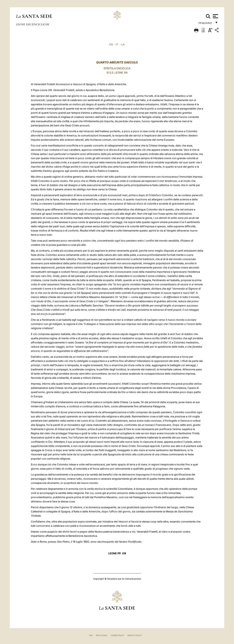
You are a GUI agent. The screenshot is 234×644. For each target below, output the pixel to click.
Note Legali (102, 635)
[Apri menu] (215, 16)
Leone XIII (24, 24)
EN (111, 44)
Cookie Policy (117, 635)
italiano (206, 24)
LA (123, 44)
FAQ (91, 635)
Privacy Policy (135, 635)
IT (117, 44)
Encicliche (41, 24)
